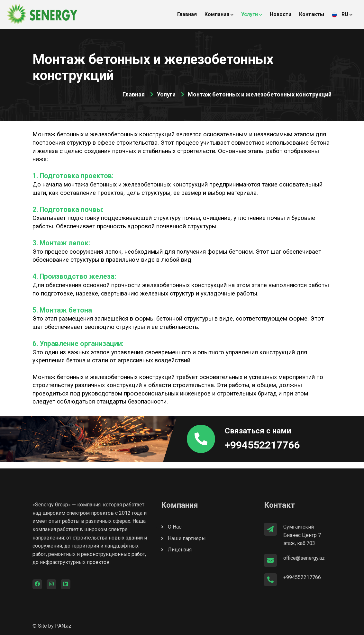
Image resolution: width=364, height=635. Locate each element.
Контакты (312, 14)
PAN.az (63, 626)
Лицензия (176, 550)
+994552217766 (262, 445)
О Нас (171, 527)
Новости (281, 14)
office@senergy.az (304, 558)
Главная (187, 14)
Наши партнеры (183, 538)
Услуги (252, 14)
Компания (219, 14)
